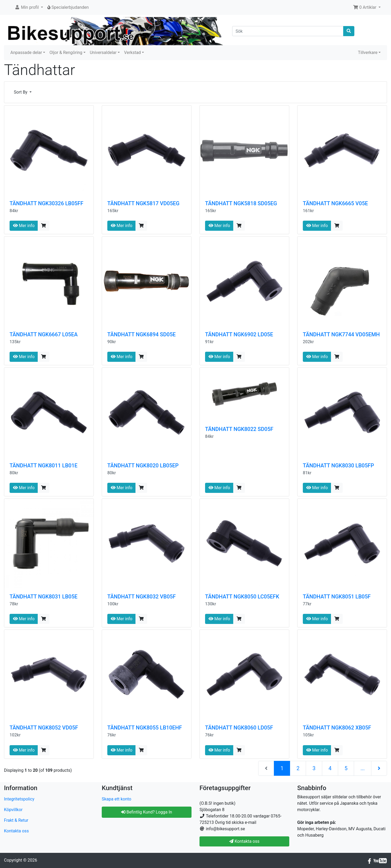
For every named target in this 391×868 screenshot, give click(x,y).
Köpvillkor (13, 810)
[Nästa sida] (379, 768)
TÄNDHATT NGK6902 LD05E (239, 334)
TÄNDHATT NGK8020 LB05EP (143, 466)
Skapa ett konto (116, 799)
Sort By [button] (21, 92)
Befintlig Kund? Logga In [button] (147, 812)
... (363, 768)
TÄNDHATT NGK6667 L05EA (44, 334)
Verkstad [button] (132, 53)
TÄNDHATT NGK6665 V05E (335, 203)
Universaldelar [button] (103, 53)
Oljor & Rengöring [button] (66, 53)
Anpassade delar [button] (26, 53)
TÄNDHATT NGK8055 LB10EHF (145, 728)
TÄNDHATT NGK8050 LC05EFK (242, 597)
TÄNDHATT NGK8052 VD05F (44, 728)
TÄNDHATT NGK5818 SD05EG (241, 203)
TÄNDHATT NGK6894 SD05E (141, 334)
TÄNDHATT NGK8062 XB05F (337, 728)
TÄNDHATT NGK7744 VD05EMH (341, 334)
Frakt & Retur (16, 820)
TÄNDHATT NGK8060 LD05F (239, 728)
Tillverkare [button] (368, 53)
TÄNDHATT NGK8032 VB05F (141, 597)
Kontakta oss (16, 831)
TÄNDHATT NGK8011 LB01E (44, 466)
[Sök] (288, 31)
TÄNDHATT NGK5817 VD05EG (143, 203)
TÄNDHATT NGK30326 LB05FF (46, 203)
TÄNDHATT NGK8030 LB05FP (338, 466)
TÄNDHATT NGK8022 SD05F (239, 429)
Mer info (24, 226)
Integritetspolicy (19, 799)
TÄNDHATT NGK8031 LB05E (44, 597)
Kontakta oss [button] (244, 841)
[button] (29, 7)
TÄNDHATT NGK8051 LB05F (337, 597)
